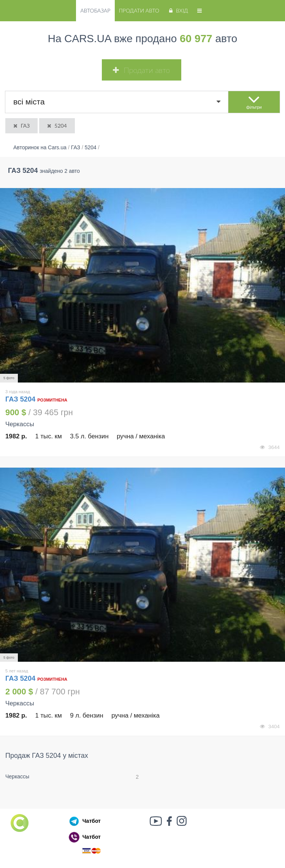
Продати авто (139, 10)
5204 (56, 126)
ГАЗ (21, 126)
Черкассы (17, 776)
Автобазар (95, 10)
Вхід (178, 10)
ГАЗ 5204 (21, 399)
